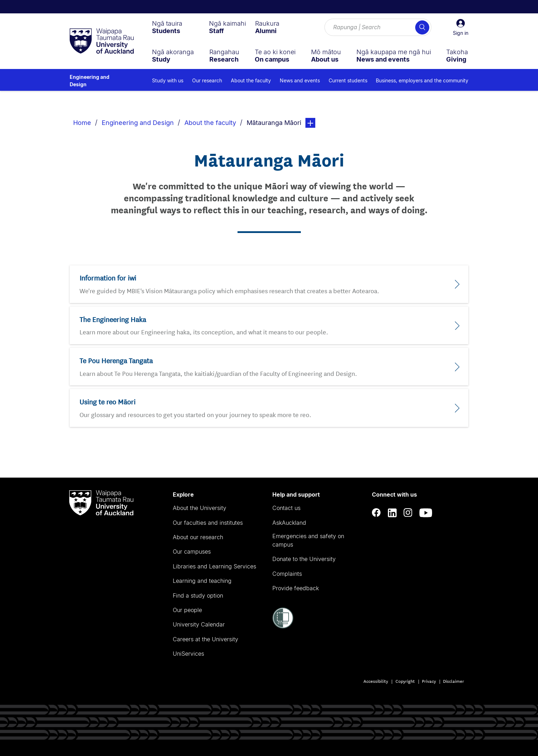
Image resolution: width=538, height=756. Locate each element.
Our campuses (192, 552)
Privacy (429, 681)
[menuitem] (167, 27)
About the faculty (210, 123)
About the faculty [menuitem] (251, 80)
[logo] (102, 42)
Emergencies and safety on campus (308, 540)
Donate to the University (304, 559)
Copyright (405, 681)
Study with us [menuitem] (168, 80)
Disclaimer (454, 681)
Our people (187, 610)
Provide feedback (296, 588)
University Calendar (199, 624)
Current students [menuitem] (348, 80)
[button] (461, 27)
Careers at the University (205, 639)
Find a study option (198, 596)
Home (82, 123)
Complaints (287, 574)
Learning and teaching (202, 581)
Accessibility (376, 681)
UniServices (188, 654)
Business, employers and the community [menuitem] (422, 80)
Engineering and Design (90, 81)
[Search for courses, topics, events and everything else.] (378, 27)
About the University (200, 508)
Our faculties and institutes (208, 523)
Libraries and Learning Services (214, 566)
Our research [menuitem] (207, 80)
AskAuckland (289, 523)
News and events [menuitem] (300, 80)
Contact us (286, 508)
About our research (198, 537)
